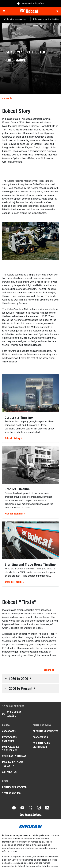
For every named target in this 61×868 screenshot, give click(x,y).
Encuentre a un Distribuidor (41, 745)
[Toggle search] (56, 11)
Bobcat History (14, 438)
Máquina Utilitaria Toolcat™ (13, 764)
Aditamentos (9, 772)
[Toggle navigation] (5, 11)
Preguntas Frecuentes (45, 731)
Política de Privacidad (14, 787)
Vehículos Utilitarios (14, 756)
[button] (31, 679)
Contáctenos (40, 737)
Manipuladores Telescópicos (11, 749)
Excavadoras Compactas (9, 739)
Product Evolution (15, 514)
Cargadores (9, 731)
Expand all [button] (50, 670)
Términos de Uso (11, 793)
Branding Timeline (15, 582)
